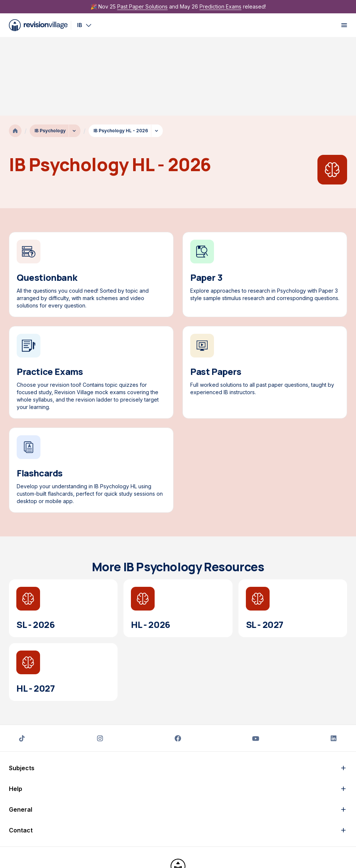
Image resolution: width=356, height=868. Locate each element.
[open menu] (344, 25)
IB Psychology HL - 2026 (121, 52)
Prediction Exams (220, 6)
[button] (178, 689)
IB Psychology (50, 52)
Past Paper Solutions (142, 6)
